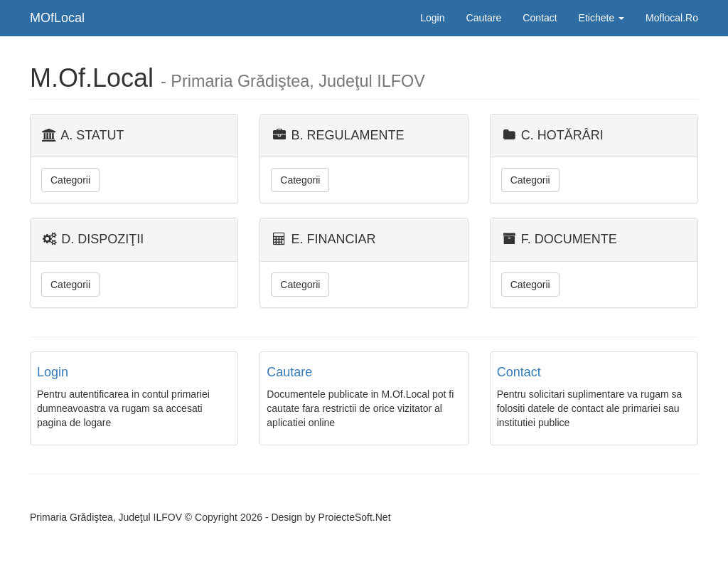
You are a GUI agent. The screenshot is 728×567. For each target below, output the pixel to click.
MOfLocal (57, 18)
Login (432, 18)
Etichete (601, 18)
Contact (540, 18)
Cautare (484, 18)
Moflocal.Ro (672, 18)
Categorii (70, 180)
